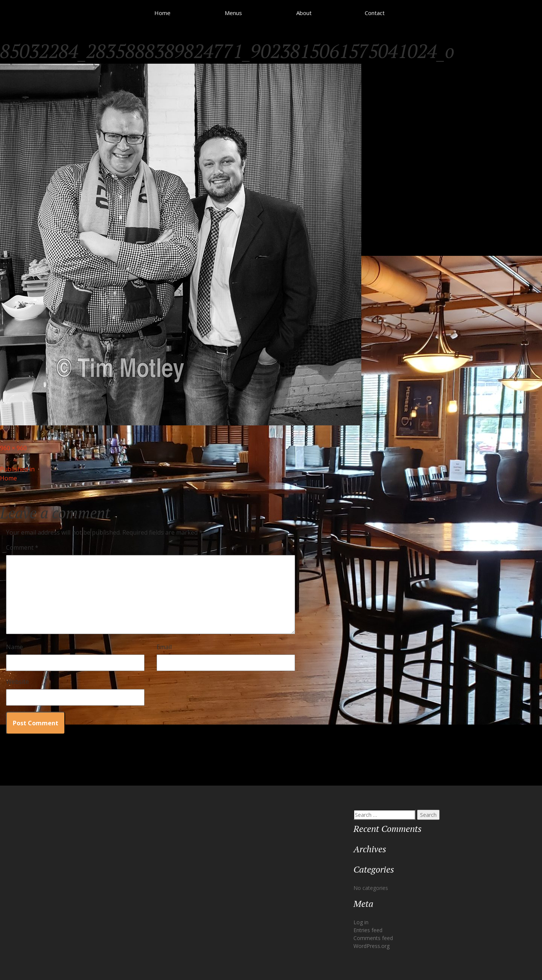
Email (164, 647)
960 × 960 (13, 448)
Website (18, 682)
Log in (361, 922)
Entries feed (368, 930)
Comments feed (373, 938)
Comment (22, 547)
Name (14, 647)
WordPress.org (371, 946)
